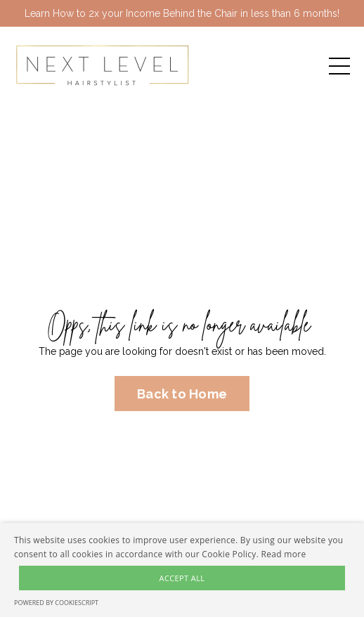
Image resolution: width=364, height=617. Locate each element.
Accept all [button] (182, 578)
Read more (284, 554)
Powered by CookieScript (56, 603)
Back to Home (182, 394)
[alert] (182, 570)
